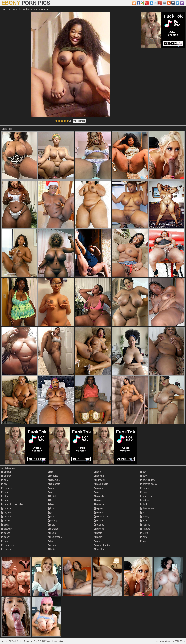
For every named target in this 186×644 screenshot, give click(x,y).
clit (50, 472)
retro (98, 541)
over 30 (99, 525)
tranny (145, 517)
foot (51, 508)
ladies (52, 549)
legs (97, 472)
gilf (50, 513)
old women (101, 517)
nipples (99, 508)
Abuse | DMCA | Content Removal (17, 641)
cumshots (54, 484)
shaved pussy (149, 484)
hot (51, 541)
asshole (7, 488)
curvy (52, 492)
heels (52, 533)
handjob (53, 529)
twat (144, 521)
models (99, 496)
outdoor (99, 521)
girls (51, 517)
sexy (144, 476)
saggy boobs (102, 545)
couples (53, 476)
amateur (7, 476)
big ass (6, 513)
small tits (146, 496)
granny (53, 521)
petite (98, 533)
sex (143, 472)
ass (4, 484)
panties (99, 529)
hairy (52, 525)
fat (50, 500)
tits (143, 513)
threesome (147, 508)
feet (51, 504)
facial (52, 496)
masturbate (101, 484)
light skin (100, 480)
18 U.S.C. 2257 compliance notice (48, 641)
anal (5, 480)
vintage (145, 529)
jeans (52, 545)
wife (144, 537)
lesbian (99, 476)
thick (144, 504)
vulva (144, 533)
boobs (6, 533)
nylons (99, 513)
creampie (54, 480)
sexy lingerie (148, 480)
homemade (55, 537)
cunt (51, 488)
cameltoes (8, 545)
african (6, 472)
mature (99, 488)
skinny (145, 488)
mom (98, 500)
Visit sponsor (79, 121)
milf (97, 492)
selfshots (100, 549)
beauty (6, 508)
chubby (6, 549)
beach (6, 500)
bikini (5, 525)
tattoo (144, 500)
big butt (6, 517)
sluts (144, 492)
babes (6, 492)
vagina (145, 525)
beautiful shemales (12, 504)
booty (6, 537)
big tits (6, 521)
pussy (98, 537)
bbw (5, 496)
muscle (99, 504)
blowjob (7, 529)
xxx (143, 541)
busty (5, 541)
